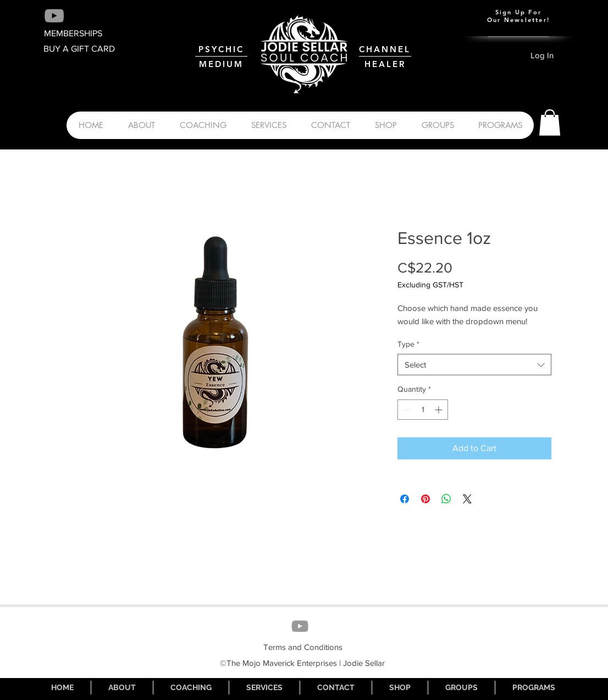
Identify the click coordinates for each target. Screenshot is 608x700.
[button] (550, 123)
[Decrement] (406, 410)
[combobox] (474, 365)
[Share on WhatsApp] (446, 499)
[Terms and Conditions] (303, 647)
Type (408, 344)
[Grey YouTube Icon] (54, 16)
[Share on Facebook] (405, 499)
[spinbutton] (423, 410)
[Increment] (440, 410)
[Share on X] (467, 499)
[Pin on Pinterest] (425, 499)
